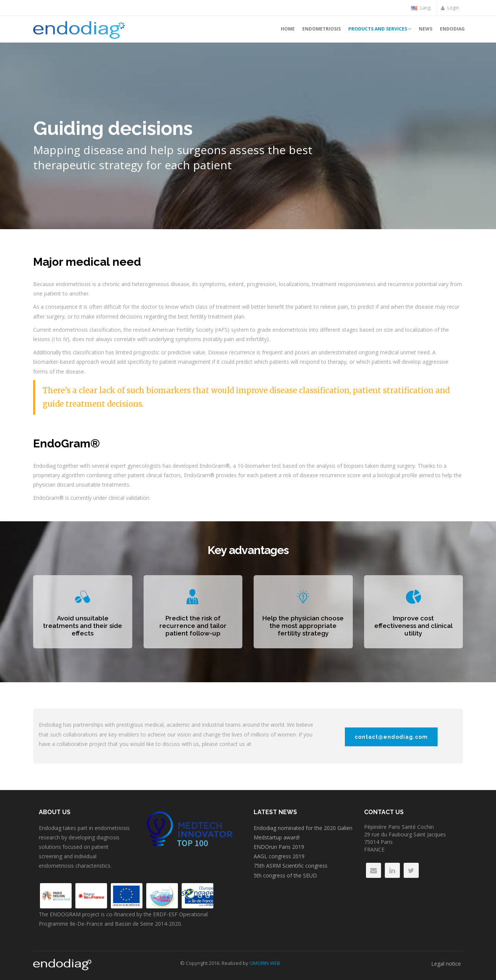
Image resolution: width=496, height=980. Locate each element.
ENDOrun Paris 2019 (279, 847)
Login (450, 8)
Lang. (421, 8)
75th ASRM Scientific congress (291, 866)
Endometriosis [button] (321, 29)
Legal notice (446, 964)
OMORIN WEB (265, 963)
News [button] (426, 29)
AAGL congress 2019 (279, 856)
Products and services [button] (380, 29)
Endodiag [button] (452, 29)
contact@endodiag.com (391, 737)
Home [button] (288, 29)
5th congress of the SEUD (285, 875)
